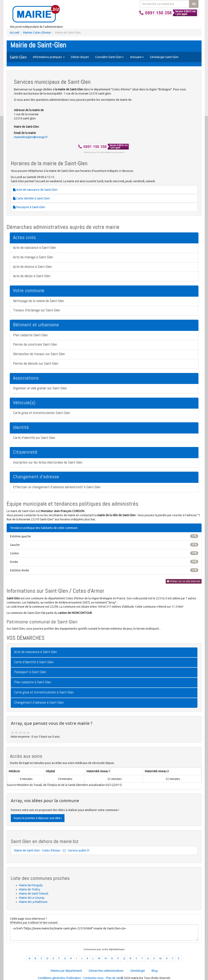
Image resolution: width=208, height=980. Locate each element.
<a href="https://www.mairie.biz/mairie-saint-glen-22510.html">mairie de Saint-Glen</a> (104, 933)
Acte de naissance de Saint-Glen (35, 190)
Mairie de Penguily (31, 885)
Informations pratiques (49, 57)
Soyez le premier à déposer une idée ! (38, 818)
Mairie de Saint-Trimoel (34, 894)
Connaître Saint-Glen (109, 57)
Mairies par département (66, 971)
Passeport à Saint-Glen (29, 207)
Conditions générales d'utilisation (59, 978)
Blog (155, 971)
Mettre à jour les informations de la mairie (104, 152)
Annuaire (137, 57)
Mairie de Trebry (30, 889)
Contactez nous (93, 978)
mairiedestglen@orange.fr (31, 137)
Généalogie (138, 971)
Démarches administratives (106, 971)
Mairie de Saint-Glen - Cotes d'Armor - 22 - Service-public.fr (52, 850)
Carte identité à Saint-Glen (31, 198)
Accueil (15, 33)
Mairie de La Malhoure (33, 902)
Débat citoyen (80, 57)
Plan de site (113, 978)
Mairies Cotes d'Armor (37, 33)
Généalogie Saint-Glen (164, 57)
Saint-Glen (18, 57)
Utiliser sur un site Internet (184, 581)
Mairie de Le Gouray (32, 898)
